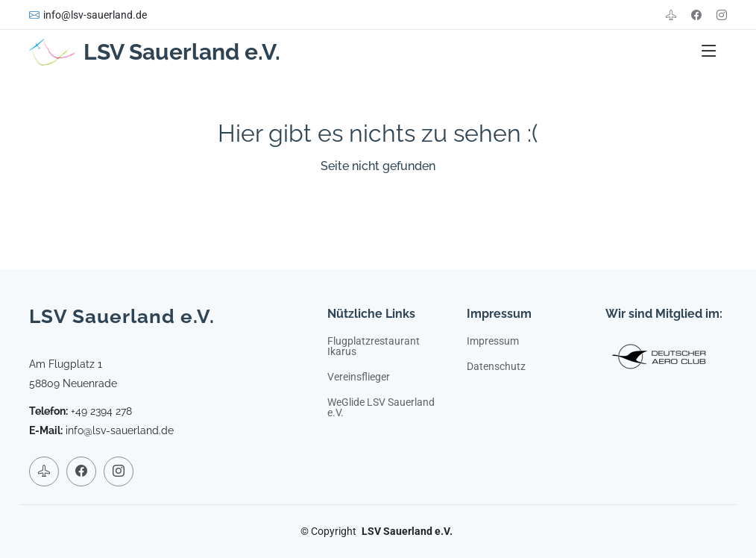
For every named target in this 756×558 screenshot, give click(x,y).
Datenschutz (496, 366)
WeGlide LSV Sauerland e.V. (381, 407)
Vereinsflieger (359, 377)
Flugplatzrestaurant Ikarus (374, 346)
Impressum (493, 341)
